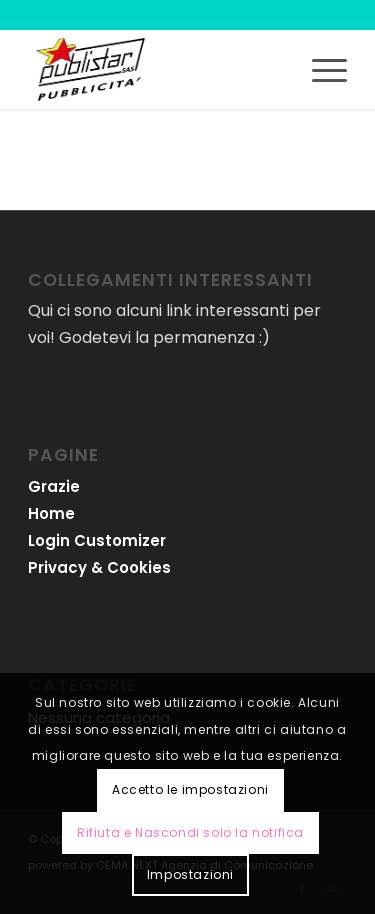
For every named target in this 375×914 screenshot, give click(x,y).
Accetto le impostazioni (190, 789)
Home (51, 513)
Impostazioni (190, 874)
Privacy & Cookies (99, 567)
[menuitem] (319, 69)
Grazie (54, 486)
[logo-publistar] (155, 69)
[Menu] (319, 69)
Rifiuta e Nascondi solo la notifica (190, 832)
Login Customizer (97, 540)
